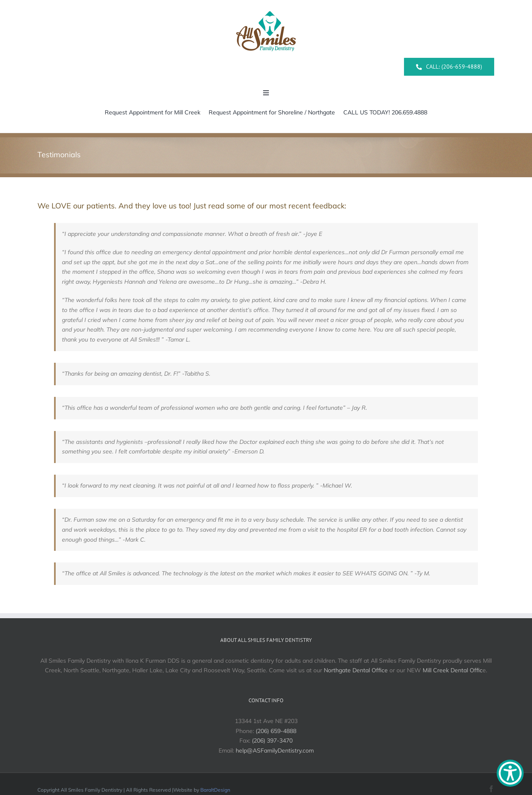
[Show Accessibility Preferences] (510, 773)
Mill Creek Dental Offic (453, 670)
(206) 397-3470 (272, 741)
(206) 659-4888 (276, 731)
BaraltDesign (215, 790)
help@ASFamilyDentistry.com (275, 750)
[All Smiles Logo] (266, 8)
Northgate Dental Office (356, 670)
